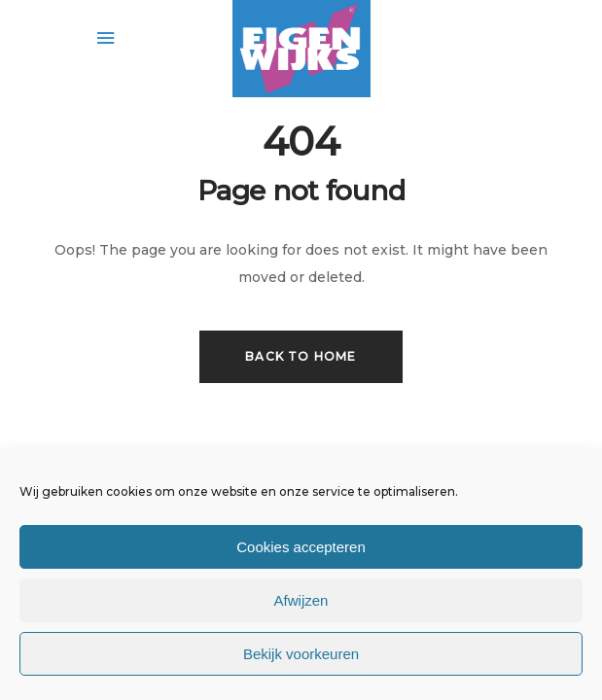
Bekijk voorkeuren (301, 654)
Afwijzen (301, 600)
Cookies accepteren (301, 547)
